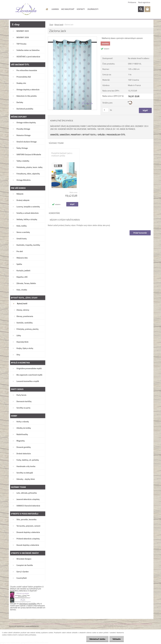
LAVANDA (55, 9)
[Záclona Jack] (72, 37)
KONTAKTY (81, 9)
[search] (141, 9)
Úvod (51, 25)
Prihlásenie (132, 2)
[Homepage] (47, 9)
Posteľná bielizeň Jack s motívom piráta (62, 154)
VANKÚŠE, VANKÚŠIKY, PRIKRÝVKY (65, 135)
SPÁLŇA (101, 135)
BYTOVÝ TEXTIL (89, 135)
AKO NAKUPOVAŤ (68, 9)
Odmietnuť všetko (97, 639)
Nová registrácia (144, 2)
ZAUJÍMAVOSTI (93, 9)
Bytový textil (59, 25)
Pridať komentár (140, 233)
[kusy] (106, 110)
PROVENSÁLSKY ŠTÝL (116, 135)
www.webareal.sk (32, 626)
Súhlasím (117, 639)
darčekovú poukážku (28, 604)
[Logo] (26, 9)
